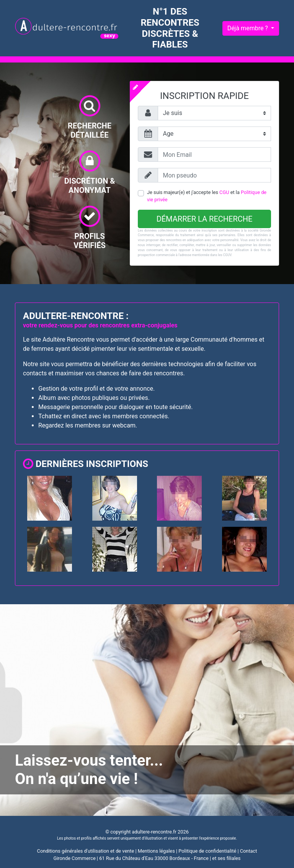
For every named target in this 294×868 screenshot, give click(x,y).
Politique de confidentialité (207, 851)
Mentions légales (156, 851)
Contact (249, 851)
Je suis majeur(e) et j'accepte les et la (207, 196)
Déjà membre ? (248, 28)
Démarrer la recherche (205, 219)
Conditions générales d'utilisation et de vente (86, 851)
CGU (224, 192)
